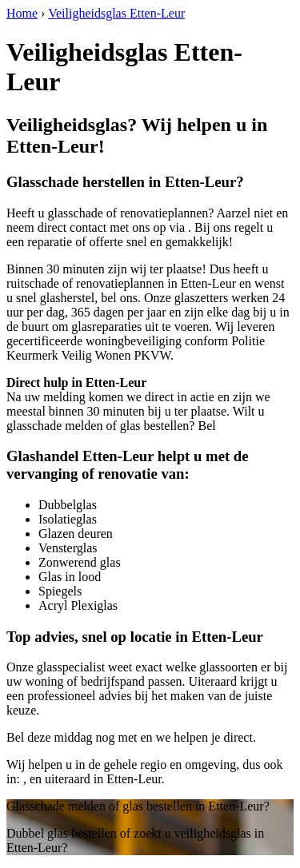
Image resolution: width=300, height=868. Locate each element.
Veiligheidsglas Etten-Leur (116, 13)
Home (22, 13)
